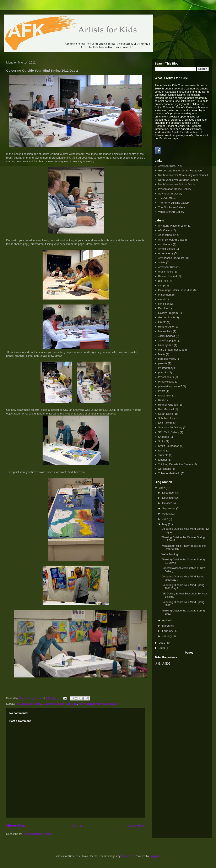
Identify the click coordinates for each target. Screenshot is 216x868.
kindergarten (166, 345)
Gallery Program (168, 313)
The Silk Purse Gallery (171, 207)
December (169, 493)
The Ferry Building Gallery (174, 203)
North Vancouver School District (177, 184)
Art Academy (166, 253)
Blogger (154, 856)
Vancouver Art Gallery (171, 212)
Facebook (165, 138)
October (167, 503)
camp (161, 285)
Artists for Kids (167, 267)
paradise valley (167, 359)
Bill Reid (163, 281)
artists (162, 262)
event (161, 299)
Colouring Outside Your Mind (60, 704)
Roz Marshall (166, 409)
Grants (162, 322)
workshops (164, 469)
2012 (162, 488)
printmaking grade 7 (170, 386)
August (167, 514)
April (165, 620)
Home (77, 825)
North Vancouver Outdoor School (178, 180)
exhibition (164, 304)
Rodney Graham (168, 405)
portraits (163, 372)
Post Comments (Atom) (37, 834)
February (168, 631)
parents (163, 363)
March (166, 626)
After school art (167, 235)
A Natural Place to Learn (173, 226)
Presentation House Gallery (175, 189)
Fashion (163, 308)
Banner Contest (167, 276)
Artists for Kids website (185, 132)
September (169, 508)
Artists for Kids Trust (170, 166)
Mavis (162, 354)
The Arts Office (167, 198)
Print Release (166, 382)
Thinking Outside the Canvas (175, 464)
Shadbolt (163, 437)
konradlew (127, 856)
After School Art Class (171, 240)
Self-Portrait (165, 423)
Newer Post (16, 825)
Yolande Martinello (169, 473)
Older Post (136, 825)
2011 (162, 643)
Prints (161, 391)
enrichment (165, 295)
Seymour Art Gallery (170, 194)
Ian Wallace (165, 331)
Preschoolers (166, 377)
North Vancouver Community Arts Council (183, 175)
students (163, 455)
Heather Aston (167, 327)
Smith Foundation (169, 446)
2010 (162, 648)
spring (162, 451)
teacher (163, 460)
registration (165, 395)
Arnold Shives (166, 249)
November (169, 498)
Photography (166, 368)
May (165, 524)
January (167, 636)
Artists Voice (166, 272)
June (166, 519)
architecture (165, 244)
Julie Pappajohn (168, 340)
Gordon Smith (166, 317)
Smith (161, 441)
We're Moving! (170, 554)
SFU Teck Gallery (169, 432)
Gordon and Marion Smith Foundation (181, 171)
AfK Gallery (165, 230)
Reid (161, 400)
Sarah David (111, 704)
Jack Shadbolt (167, 336)
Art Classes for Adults (28, 704)
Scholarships (166, 418)
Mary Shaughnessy (90, 704)
